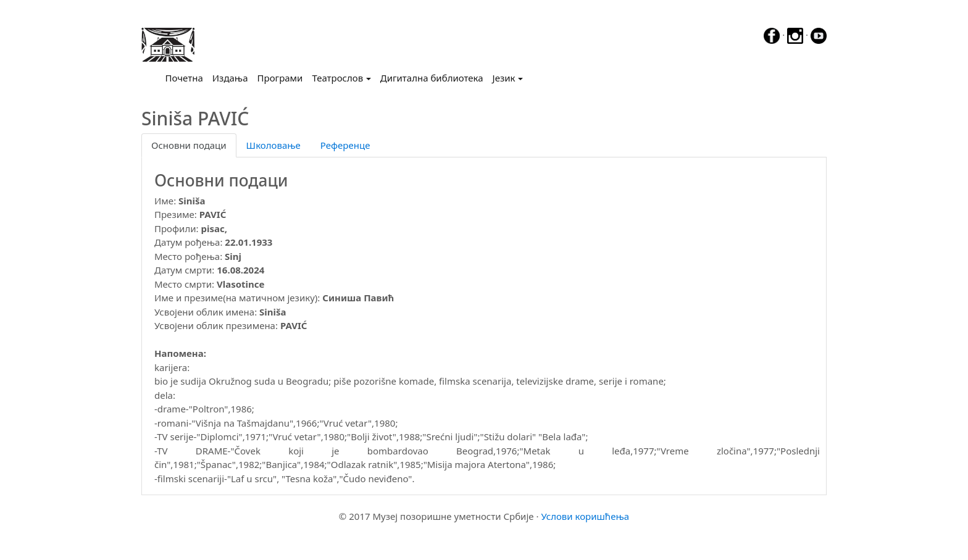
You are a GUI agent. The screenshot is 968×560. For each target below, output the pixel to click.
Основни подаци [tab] (189, 145)
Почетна (187, 77)
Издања (230, 78)
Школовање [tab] (273, 145)
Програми (280, 78)
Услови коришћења (585, 516)
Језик (504, 78)
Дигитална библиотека (432, 78)
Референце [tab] (345, 145)
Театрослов (337, 78)
